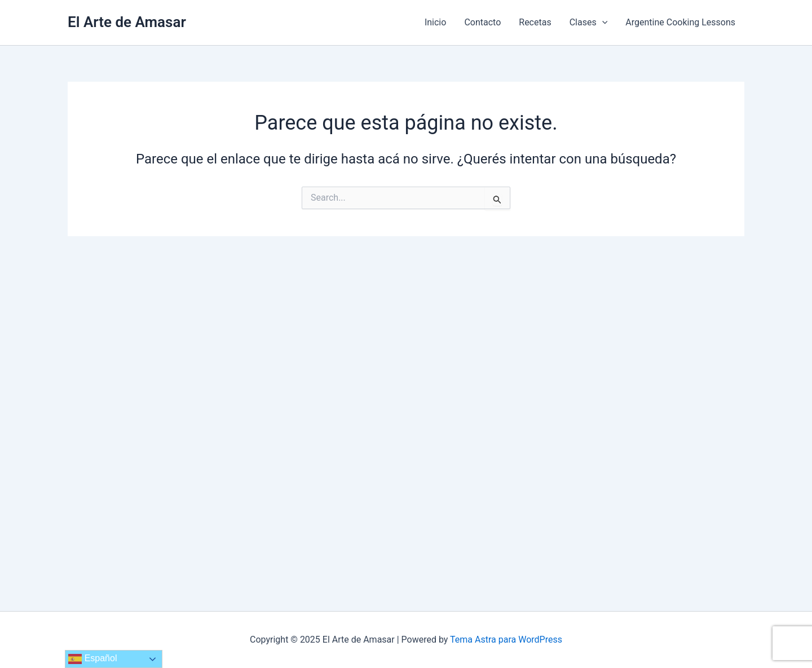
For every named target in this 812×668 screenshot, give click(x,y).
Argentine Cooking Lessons (680, 22)
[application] (602, 23)
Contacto (482, 22)
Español (92, 659)
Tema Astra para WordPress (506, 640)
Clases (589, 23)
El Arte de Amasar (127, 22)
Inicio (435, 22)
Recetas (535, 22)
